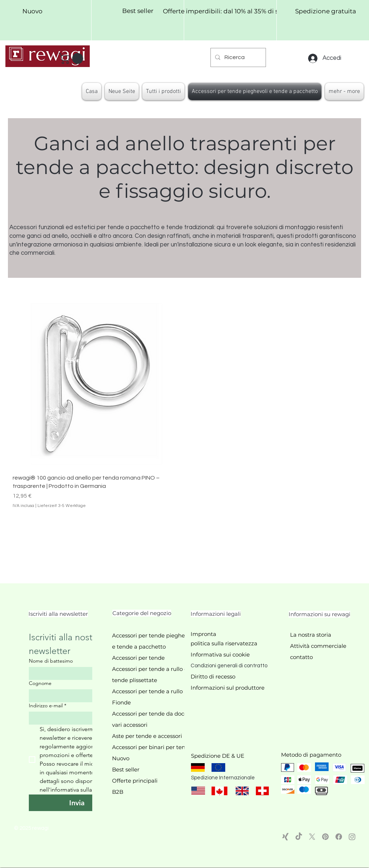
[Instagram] (352, 837)
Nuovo (121, 758)
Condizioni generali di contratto (229, 666)
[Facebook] (339, 837)
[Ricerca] (237, 57)
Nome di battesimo (51, 661)
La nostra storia (311, 635)
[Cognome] (75, 696)
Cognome (40, 683)
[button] (72, 59)
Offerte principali (135, 781)
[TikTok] (299, 837)
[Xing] (285, 837)
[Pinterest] (325, 837)
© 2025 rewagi (31, 828)
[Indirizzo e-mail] (75, 718)
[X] (312, 837)
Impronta (203, 634)
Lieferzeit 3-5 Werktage (62, 506)
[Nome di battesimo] (75, 673)
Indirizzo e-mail (48, 706)
